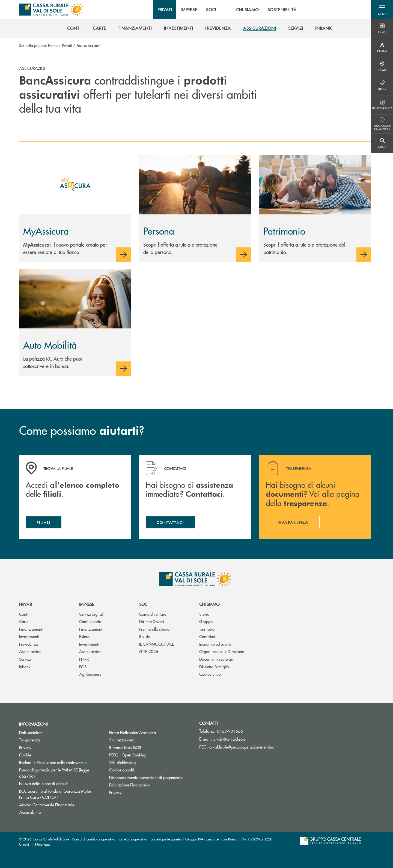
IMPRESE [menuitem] (189, 10)
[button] (382, 10)
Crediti (24, 844)
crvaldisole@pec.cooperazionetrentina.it (243, 747)
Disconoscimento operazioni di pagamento (146, 777)
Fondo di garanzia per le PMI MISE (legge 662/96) (54, 773)
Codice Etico (210, 674)
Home (53, 45)
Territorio (207, 629)
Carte (24, 621)
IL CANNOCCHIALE (157, 644)
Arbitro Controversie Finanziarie (60, 805)
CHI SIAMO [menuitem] (247, 10)
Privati (67, 45)
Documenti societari (216, 659)
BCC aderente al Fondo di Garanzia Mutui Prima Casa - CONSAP (59, 794)
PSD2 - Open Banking (128, 755)
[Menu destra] (382, 29)
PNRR (84, 659)
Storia (204, 614)
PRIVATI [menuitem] (165, 10)
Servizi (25, 659)
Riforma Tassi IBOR (146, 747)
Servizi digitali (91, 614)
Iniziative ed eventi (215, 644)
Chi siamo (209, 604)
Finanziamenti (31, 629)
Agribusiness (90, 674)
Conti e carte (90, 621)
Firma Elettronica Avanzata (133, 732)
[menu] (227, 10)
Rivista (145, 636)
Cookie (25, 755)
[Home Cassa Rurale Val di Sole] (51, 10)
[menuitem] (74, 28)
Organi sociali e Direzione (222, 651)
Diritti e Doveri (152, 621)
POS (83, 667)
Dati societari (30, 732)
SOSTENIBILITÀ (282, 10)
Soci (144, 604)
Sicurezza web (122, 740)
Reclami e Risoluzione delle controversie (53, 762)
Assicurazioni (31, 651)
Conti (24, 614)
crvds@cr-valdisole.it (231, 739)
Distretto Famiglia (214, 667)
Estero (84, 636)
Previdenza (28, 644)
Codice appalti (122, 770)
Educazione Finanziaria (129, 785)
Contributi (208, 636)
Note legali (43, 844)
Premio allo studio (154, 629)
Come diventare (153, 614)
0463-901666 (230, 731)
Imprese (87, 604)
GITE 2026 (149, 651)
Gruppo (206, 621)
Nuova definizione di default (43, 783)
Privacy (25, 747)
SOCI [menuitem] (211, 10)
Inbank (25, 667)
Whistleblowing (122, 762)
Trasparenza (29, 740)
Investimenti (29, 636)
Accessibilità (30, 812)
